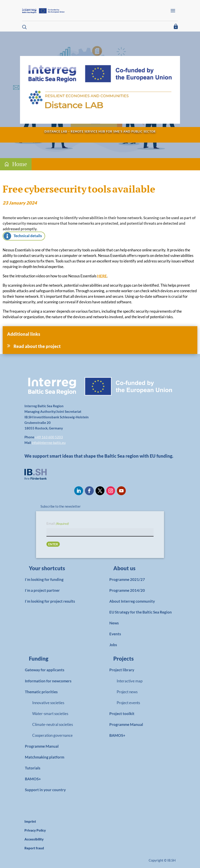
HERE (102, 276)
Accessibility (34, 839)
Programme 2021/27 (127, 579)
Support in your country (45, 790)
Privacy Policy (35, 830)
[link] (55, 569)
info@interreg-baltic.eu (49, 443)
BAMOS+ (33, 779)
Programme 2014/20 (127, 590)
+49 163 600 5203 (49, 437)
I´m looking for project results (50, 601)
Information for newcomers (48, 681)
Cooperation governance (52, 735)
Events (115, 634)
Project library (122, 670)
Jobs (113, 645)
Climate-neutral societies (53, 724)
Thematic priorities (41, 692)
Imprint (30, 821)
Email (58, 524)
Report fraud (34, 848)
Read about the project (37, 346)
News (114, 623)
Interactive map (130, 681)
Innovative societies (48, 703)
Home (20, 164)
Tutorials (33, 768)
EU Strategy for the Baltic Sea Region (141, 612)
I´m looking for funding (44, 579)
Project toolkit (122, 714)
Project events (128, 703)
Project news (127, 692)
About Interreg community (132, 601)
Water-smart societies (50, 714)
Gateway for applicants (45, 670)
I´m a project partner (42, 590)
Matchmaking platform (45, 757)
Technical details (28, 236)
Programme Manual (42, 746)
